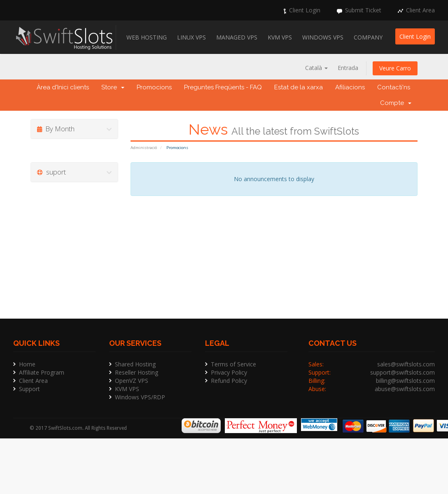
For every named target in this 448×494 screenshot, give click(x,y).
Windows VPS (323, 37)
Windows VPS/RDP (140, 397)
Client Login (305, 10)
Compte (396, 103)
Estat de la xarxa (299, 87)
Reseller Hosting (136, 372)
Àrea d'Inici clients (63, 87)
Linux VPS (191, 37)
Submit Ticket (363, 10)
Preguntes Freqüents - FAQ (223, 87)
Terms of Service (233, 364)
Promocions (154, 87)
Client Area (420, 10)
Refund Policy (229, 381)
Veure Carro (395, 68)
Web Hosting (147, 37)
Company (368, 37)
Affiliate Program (42, 372)
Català (316, 68)
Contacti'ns (394, 87)
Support (29, 389)
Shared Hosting (135, 364)
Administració (144, 148)
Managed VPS (237, 37)
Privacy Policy (229, 372)
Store (113, 87)
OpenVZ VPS (132, 381)
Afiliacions (350, 87)
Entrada (348, 68)
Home (27, 364)
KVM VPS (280, 37)
